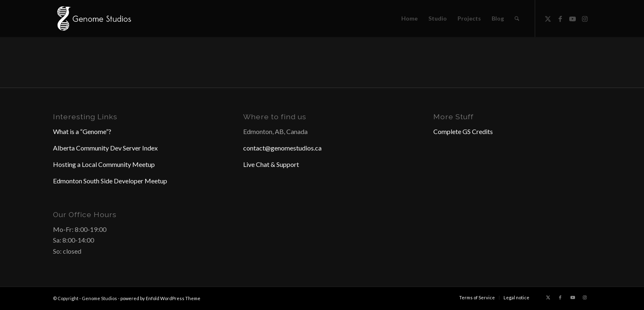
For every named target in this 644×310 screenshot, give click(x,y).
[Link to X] (548, 18)
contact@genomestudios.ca (282, 148)
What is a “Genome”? (82, 131)
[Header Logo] (93, 19)
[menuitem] (409, 19)
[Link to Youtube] (573, 18)
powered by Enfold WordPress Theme (160, 298)
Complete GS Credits (463, 131)
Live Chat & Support (271, 164)
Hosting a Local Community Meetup (104, 164)
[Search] (517, 19)
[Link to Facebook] (560, 18)
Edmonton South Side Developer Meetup (110, 181)
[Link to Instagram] (585, 18)
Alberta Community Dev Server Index (105, 148)
